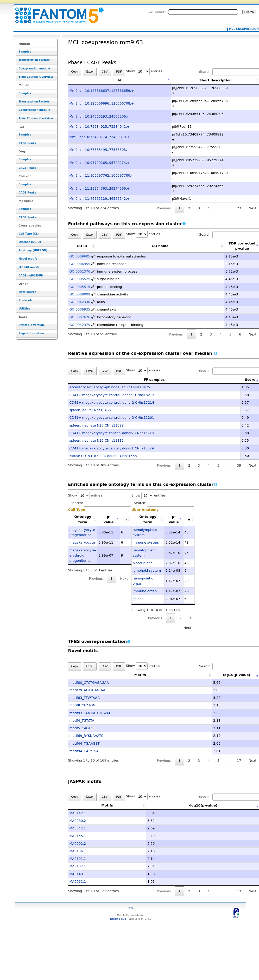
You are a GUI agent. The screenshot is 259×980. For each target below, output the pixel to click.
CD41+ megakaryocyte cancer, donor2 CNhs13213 (111, 433)
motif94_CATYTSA (84, 751)
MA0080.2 (78, 821)
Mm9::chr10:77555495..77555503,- (99, 150)
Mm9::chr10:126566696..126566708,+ (102, 103)
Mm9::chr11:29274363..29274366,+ (99, 188)
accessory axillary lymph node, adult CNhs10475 (110, 387)
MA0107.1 (78, 866)
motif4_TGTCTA (82, 721)
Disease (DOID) (30, 242)
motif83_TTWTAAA (84, 698)
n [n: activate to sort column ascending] (126, 519)
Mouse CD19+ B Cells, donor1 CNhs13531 (104, 456)
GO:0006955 (80, 264)
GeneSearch (158, 12)
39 (239, 465)
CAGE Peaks (27, 143)
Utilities (24, 309)
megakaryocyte (82, 542)
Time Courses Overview (36, 77)
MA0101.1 (78, 859)
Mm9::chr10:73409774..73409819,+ (99, 137)
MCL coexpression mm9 (243, 29)
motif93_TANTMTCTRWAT (90, 713)
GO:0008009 (80, 294)
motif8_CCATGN (82, 705)
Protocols (26, 300)
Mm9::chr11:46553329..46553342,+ (99, 199)
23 (239, 208)
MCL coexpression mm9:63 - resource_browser (56, 12)
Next (124, 579)
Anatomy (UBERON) (33, 250)
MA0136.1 (78, 851)
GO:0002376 (80, 271)
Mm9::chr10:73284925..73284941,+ (99, 127)
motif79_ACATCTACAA (87, 690)
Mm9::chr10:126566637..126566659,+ (102, 91)
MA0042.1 (78, 828)
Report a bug (118, 919)
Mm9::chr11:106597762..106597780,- (101, 175)
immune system (146, 542)
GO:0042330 (80, 302)
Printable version (31, 325)
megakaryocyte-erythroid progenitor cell (83, 556)
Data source (28, 292)
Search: (101, 503)
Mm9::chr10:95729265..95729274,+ (99, 163)
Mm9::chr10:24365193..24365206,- (99, 116)
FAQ (131, 908)
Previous (164, 208)
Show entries (144, 71)
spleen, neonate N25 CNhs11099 (96, 425)
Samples (25, 52)
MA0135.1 (78, 836)
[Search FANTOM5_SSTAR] (203, 12)
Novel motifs (28, 259)
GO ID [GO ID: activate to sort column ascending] (82, 246)
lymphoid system (147, 570)
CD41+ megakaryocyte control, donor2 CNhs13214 (112, 402)
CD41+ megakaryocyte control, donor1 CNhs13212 (112, 395)
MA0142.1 (78, 813)
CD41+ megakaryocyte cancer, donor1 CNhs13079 (111, 448)
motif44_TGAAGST (84, 743)
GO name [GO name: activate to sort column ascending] (160, 246)
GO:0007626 (80, 317)
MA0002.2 (78, 844)
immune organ (145, 591)
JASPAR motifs (29, 267)
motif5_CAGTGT (82, 728)
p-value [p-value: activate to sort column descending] (109, 519)
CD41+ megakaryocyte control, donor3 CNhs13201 (112, 418)
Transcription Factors (34, 60)
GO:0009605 (80, 256)
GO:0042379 (80, 325)
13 (239, 891)
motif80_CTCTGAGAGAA (89, 683)
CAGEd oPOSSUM (31, 276)
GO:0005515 (80, 287)
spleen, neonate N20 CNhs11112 (96, 440)
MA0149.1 (78, 874)
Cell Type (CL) (29, 234)
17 (239, 761)
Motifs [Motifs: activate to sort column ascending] (125, 675)
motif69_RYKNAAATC (86, 736)
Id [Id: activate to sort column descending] (119, 80)
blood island (143, 563)
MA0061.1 (78, 882)
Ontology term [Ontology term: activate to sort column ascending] (83, 519)
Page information (31, 333)
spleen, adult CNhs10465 (90, 410)
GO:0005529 (80, 279)
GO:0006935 (80, 309)
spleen (138, 599)
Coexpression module (34, 69)
